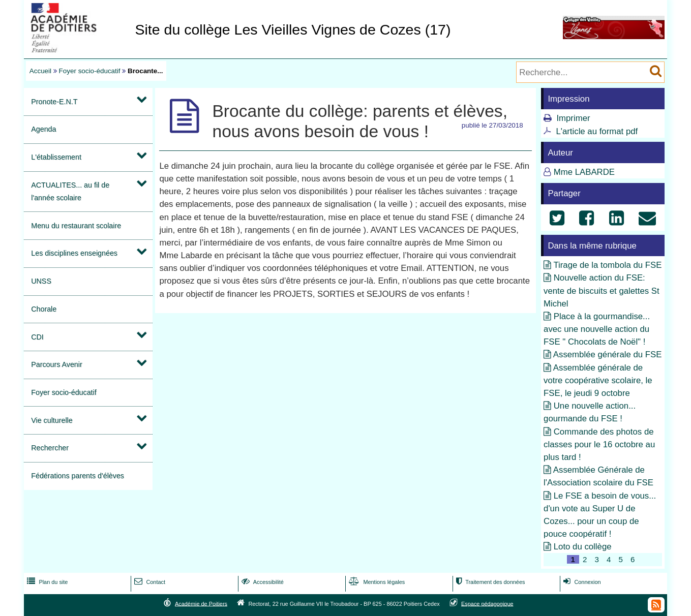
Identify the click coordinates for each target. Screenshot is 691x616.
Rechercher (50, 448)
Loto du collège (583, 547)
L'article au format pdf (597, 131)
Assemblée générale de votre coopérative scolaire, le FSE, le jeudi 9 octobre (598, 380)
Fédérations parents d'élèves (78, 476)
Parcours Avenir (56, 364)
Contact (149, 582)
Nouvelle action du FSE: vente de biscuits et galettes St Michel (602, 290)
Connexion (581, 582)
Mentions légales (376, 582)
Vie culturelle (52, 420)
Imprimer (573, 118)
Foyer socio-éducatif (90, 71)
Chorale (44, 309)
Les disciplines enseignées (74, 253)
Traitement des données (489, 582)
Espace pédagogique (487, 603)
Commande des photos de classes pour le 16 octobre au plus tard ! (599, 444)
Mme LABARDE (584, 172)
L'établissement (56, 157)
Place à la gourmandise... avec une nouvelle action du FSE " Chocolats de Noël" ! (597, 329)
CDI (37, 337)
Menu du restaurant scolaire (76, 226)
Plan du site (46, 582)
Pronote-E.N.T (54, 102)
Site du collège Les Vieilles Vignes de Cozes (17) (293, 29)
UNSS (41, 281)
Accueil (40, 71)
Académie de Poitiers (201, 603)
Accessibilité (262, 582)
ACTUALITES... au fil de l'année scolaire (70, 191)
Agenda (43, 129)
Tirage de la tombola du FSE (607, 265)
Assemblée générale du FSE (608, 355)
